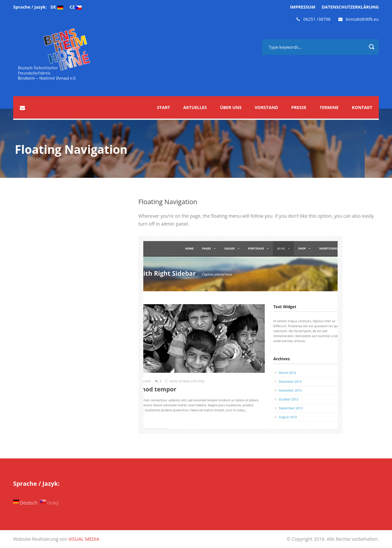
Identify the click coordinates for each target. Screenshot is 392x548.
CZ (76, 7)
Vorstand (266, 107)
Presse (299, 107)
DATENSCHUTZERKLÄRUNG (350, 7)
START (164, 107)
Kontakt (362, 107)
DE (57, 7)
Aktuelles (195, 107)
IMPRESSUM (303, 7)
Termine (329, 107)
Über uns (231, 107)
